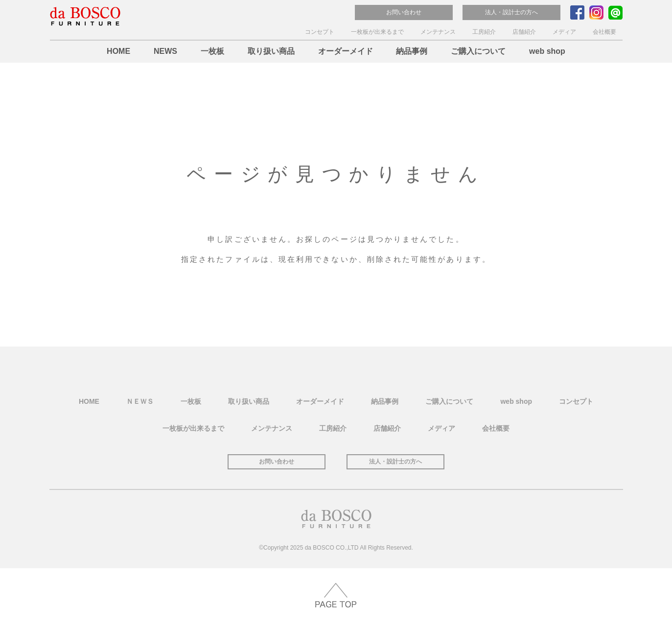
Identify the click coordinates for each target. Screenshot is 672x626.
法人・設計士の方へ (511, 12)
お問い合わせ (404, 12)
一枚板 (212, 51)
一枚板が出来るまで (377, 32)
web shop (547, 51)
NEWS (165, 51)
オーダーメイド (346, 51)
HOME (118, 51)
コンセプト (320, 32)
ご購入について (478, 51)
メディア (564, 32)
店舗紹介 (524, 32)
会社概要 (604, 32)
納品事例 (412, 51)
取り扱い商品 (271, 51)
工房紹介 (484, 32)
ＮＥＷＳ (140, 401)
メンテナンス (438, 32)
